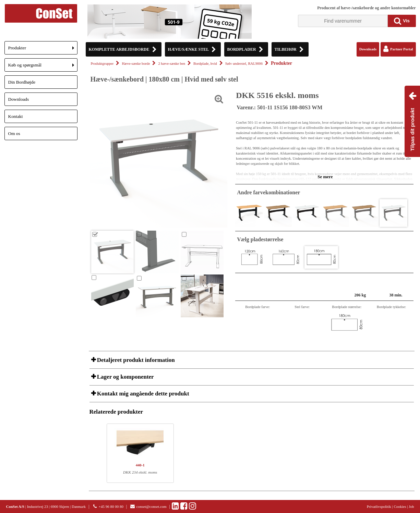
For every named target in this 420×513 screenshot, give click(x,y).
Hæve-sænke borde (136, 64)
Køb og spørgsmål (43, 67)
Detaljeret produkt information (135, 360)
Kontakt (16, 116)
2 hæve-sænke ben (172, 64)
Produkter (43, 50)
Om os (14, 133)
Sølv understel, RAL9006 (244, 64)
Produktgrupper (102, 64)
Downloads (19, 99)
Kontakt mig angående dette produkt (142, 394)
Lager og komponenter (125, 377)
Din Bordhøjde (22, 82)
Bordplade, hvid (205, 64)
